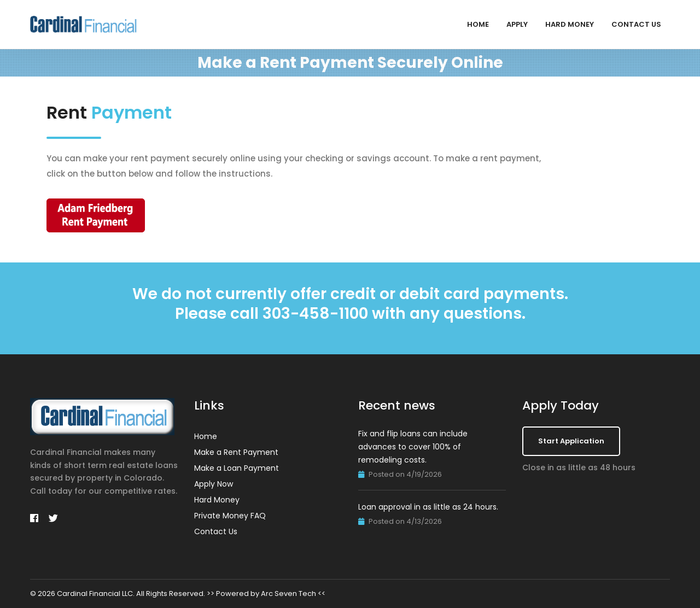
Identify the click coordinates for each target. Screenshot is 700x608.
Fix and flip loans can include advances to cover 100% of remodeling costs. (413, 447)
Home (478, 24)
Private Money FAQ (230, 516)
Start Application (571, 441)
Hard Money (570, 24)
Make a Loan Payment (237, 468)
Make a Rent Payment (236, 452)
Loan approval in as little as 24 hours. (428, 507)
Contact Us (636, 24)
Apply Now (214, 484)
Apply (517, 24)
